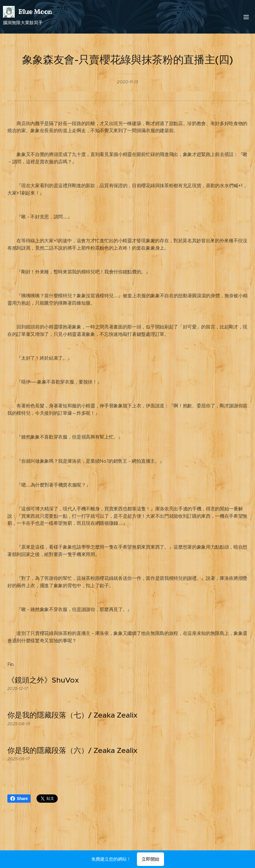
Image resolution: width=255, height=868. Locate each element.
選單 (246, 17)
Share (19, 799)
